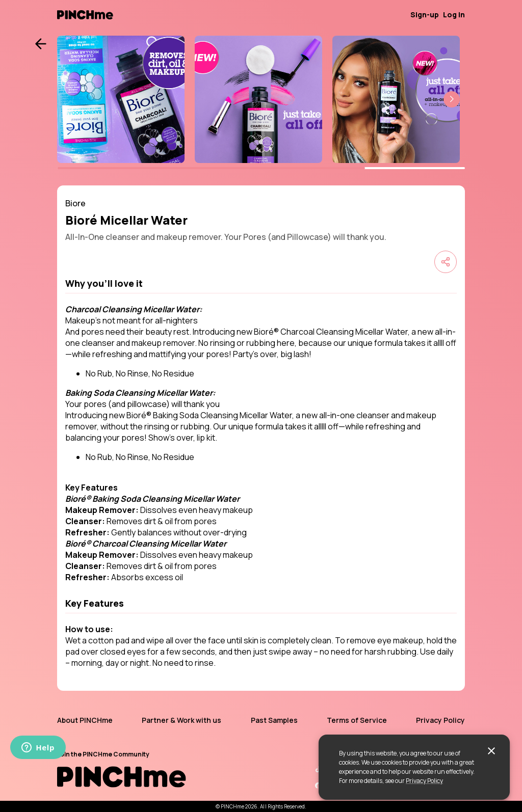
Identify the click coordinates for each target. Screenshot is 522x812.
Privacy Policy (424, 781)
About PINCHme (85, 720)
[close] (491, 751)
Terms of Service (357, 720)
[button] (452, 99)
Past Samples (274, 720)
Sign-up (425, 15)
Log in (454, 15)
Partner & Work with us (181, 720)
